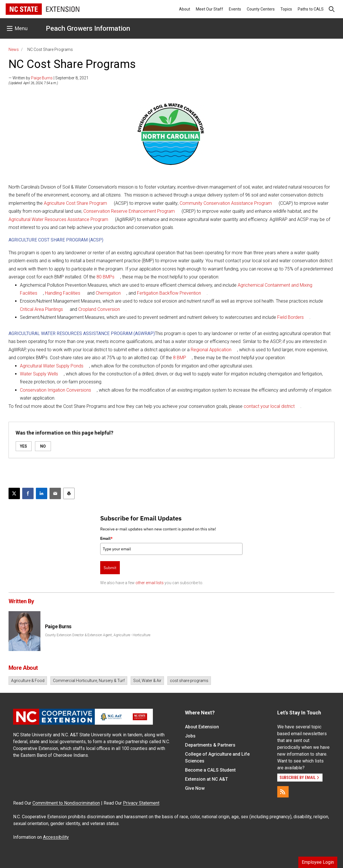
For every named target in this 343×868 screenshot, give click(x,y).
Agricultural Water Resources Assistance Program (58, 219)
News (14, 49)
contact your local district (269, 406)
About (185, 9)
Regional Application (211, 350)
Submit (110, 568)
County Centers (261, 9)
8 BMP (180, 358)
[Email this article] (55, 493)
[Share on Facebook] (28, 493)
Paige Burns (42, 78)
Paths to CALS (311, 9)
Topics (286, 9)
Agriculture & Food (28, 681)
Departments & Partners (210, 745)
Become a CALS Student (210, 770)
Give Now (195, 788)
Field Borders (290, 317)
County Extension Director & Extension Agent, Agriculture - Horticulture (98, 635)
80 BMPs (105, 277)
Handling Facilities (63, 293)
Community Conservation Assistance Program (226, 203)
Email (106, 538)
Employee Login (318, 862)
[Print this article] (69, 493)
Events (235, 9)
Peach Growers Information (88, 28)
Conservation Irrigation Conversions (56, 390)
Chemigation (108, 293)
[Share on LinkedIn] (42, 493)
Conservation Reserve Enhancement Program (129, 211)
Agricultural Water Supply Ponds (52, 366)
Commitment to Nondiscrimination (66, 803)
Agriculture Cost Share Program (75, 203)
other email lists (150, 583)
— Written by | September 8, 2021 (49, 78)
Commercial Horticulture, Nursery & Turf (89, 681)
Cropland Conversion (99, 309)
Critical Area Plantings (41, 309)
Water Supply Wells (39, 374)
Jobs (190, 736)
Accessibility (56, 837)
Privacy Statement (141, 803)
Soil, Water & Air (147, 681)
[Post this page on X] (14, 493)
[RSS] (283, 792)
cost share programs (189, 681)
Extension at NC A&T (207, 779)
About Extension (202, 727)
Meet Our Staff (210, 9)
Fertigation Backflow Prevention (169, 293)
